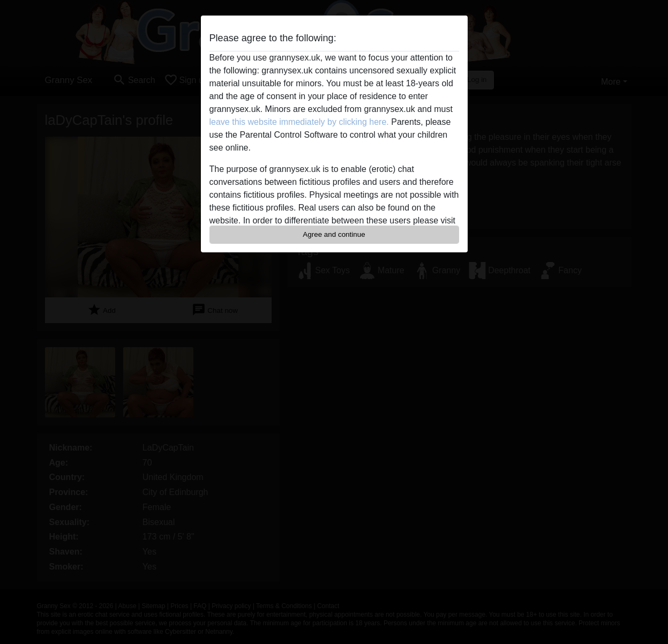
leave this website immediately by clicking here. (299, 122)
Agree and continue (334, 234)
